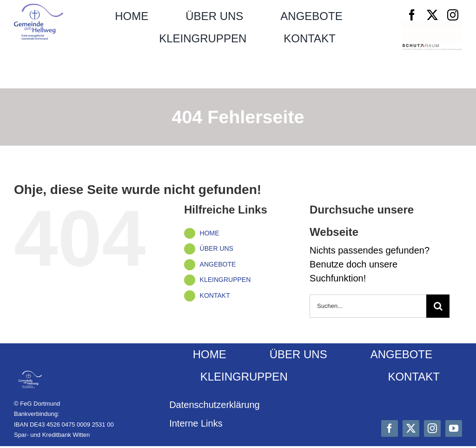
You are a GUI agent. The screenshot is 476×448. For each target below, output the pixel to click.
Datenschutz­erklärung (215, 405)
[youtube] (454, 428)
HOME (210, 233)
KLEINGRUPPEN (225, 280)
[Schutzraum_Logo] (432, 48)
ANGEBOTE (218, 264)
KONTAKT (215, 295)
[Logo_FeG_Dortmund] (39, 8)
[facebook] (412, 15)
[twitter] (432, 15)
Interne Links (196, 423)
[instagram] (453, 15)
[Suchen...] (368, 306)
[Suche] (438, 306)
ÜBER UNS (217, 248)
